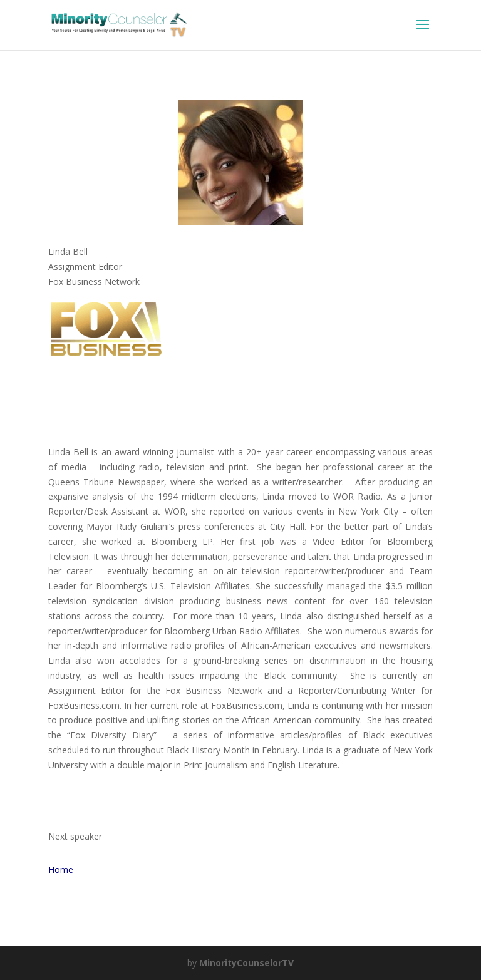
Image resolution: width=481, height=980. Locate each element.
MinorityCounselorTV (246, 963)
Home (61, 869)
